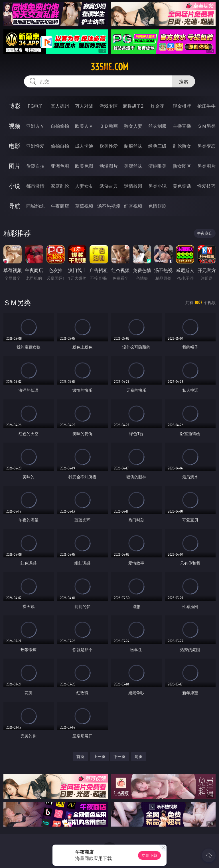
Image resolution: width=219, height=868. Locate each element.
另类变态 (206, 146)
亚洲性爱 (35, 146)
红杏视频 (133, 206)
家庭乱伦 (60, 186)
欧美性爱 (109, 146)
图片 (15, 166)
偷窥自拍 (35, 166)
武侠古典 (109, 186)
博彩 (15, 106)
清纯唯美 (157, 166)
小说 (15, 186)
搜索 (184, 81)
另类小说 (157, 186)
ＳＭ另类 (206, 126)
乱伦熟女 (182, 146)
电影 (15, 146)
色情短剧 (157, 206)
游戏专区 (109, 106)
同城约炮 (35, 206)
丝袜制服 (157, 126)
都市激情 (35, 186)
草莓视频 (84, 206)
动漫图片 (109, 166)
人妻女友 (84, 186)
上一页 (100, 756)
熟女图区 (182, 166)
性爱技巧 (206, 186)
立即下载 (149, 855)
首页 (80, 756)
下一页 (119, 756)
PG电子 (35, 106)
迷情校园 (133, 186)
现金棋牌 (182, 106)
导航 (15, 206)
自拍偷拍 (60, 126)
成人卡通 (84, 146)
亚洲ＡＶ (35, 126)
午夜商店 (60, 206)
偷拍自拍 (60, 146)
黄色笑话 (182, 186)
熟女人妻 (133, 126)
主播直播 (182, 126)
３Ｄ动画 (109, 126)
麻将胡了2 (133, 106)
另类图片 (206, 166)
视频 (15, 126)
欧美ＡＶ (84, 126)
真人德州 (60, 106)
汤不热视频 (109, 206)
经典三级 (157, 146)
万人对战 (84, 106)
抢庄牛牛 (206, 106)
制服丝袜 (133, 146)
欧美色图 (84, 166)
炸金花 (157, 106)
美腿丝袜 (133, 166)
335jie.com (109, 67)
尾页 (139, 756)
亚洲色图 (60, 166)
